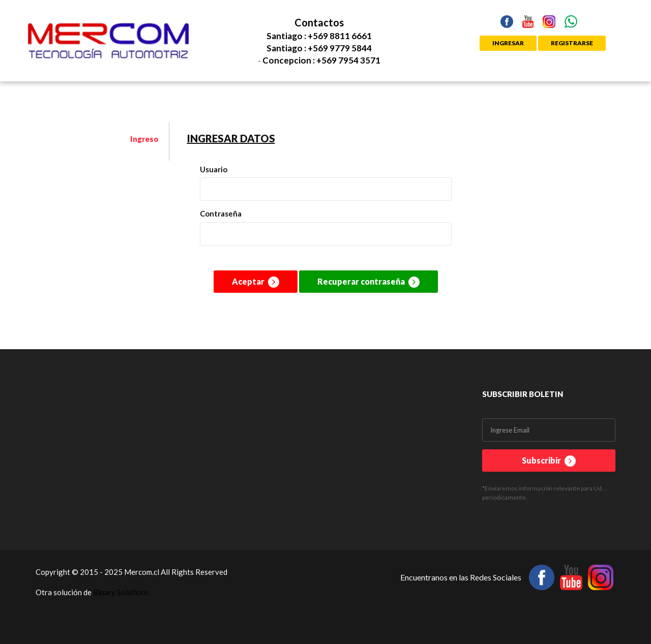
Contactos (319, 22)
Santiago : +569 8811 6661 (319, 36)
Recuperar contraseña (368, 282)
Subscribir (549, 461)
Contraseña (221, 213)
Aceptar (256, 282)
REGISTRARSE (572, 43)
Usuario (214, 169)
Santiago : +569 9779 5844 (319, 48)
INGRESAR (508, 43)
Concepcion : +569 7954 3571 (321, 60)
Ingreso (144, 139)
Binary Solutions (121, 592)
